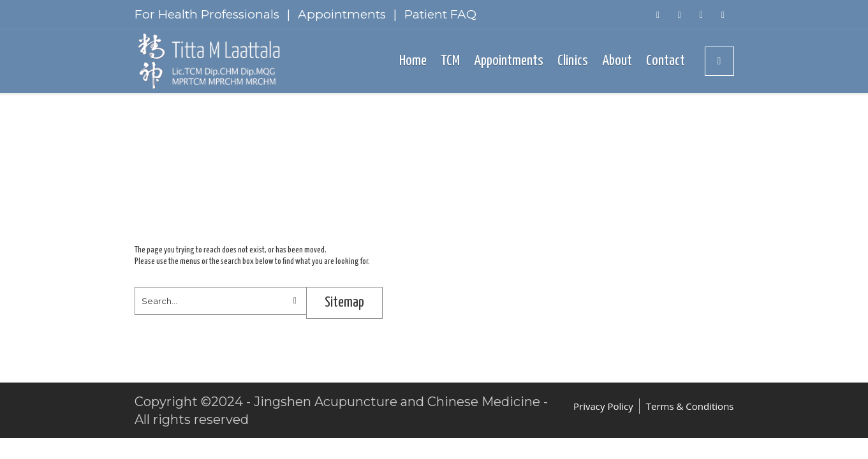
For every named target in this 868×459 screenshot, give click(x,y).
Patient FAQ (440, 14)
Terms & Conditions (690, 406)
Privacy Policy (603, 406)
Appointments (342, 14)
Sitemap (344, 302)
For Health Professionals (207, 14)
